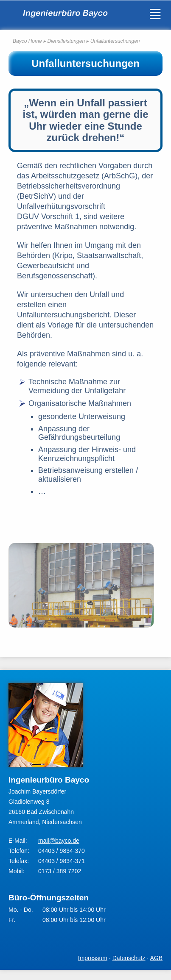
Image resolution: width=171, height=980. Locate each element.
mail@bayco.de (59, 841)
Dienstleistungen (66, 41)
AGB (156, 958)
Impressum (93, 958)
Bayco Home (27, 41)
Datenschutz (129, 958)
